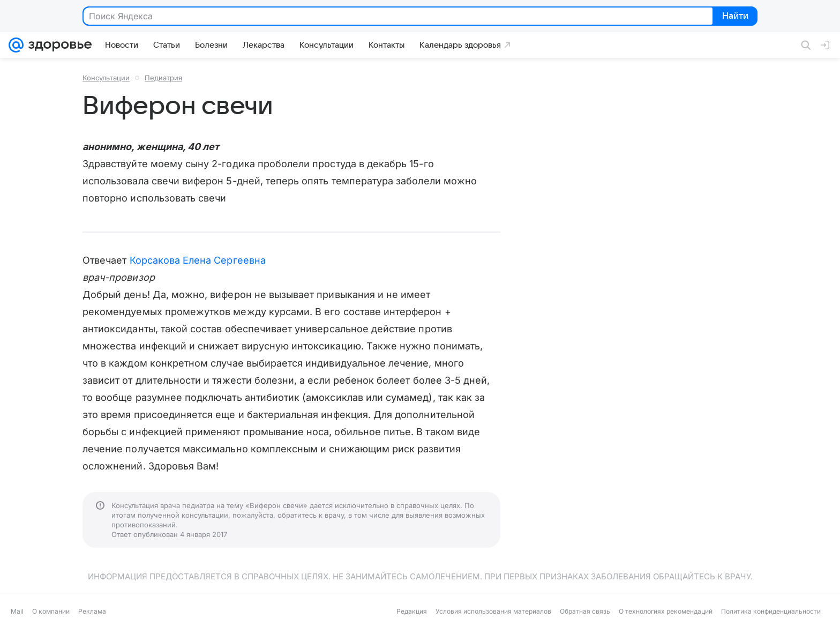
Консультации (106, 78)
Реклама (92, 611)
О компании (51, 611)
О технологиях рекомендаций (666, 611)
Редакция (412, 611)
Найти (734, 17)
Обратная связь (585, 611)
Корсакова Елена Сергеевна (198, 260)
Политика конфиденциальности (771, 611)
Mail (17, 611)
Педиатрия (163, 78)
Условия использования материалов (493, 611)
